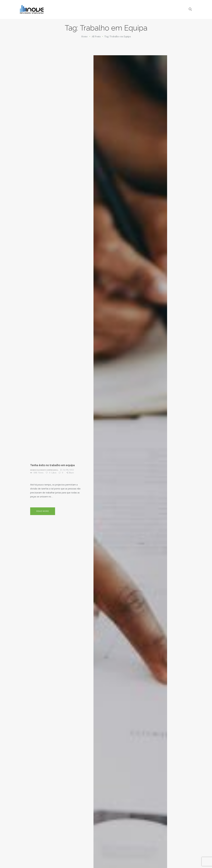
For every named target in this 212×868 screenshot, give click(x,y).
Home (85, 36)
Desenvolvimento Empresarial (44, 470)
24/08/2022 (68, 470)
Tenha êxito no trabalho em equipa (53, 465)
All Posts (96, 36)
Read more (43, 511)
